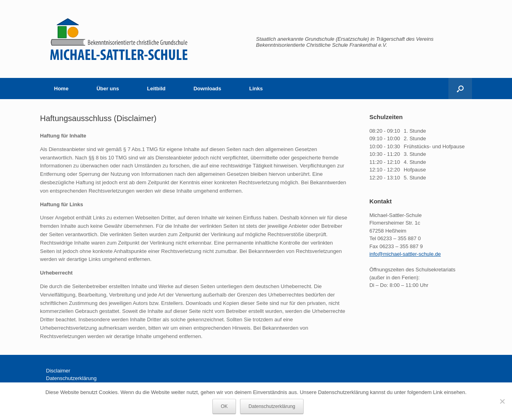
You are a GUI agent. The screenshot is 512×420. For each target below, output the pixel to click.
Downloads (207, 89)
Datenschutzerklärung (71, 378)
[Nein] (502, 401)
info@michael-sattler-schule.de (405, 254)
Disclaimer (58, 371)
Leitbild (156, 89)
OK (224, 406)
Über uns (108, 89)
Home (61, 89)
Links (256, 89)
